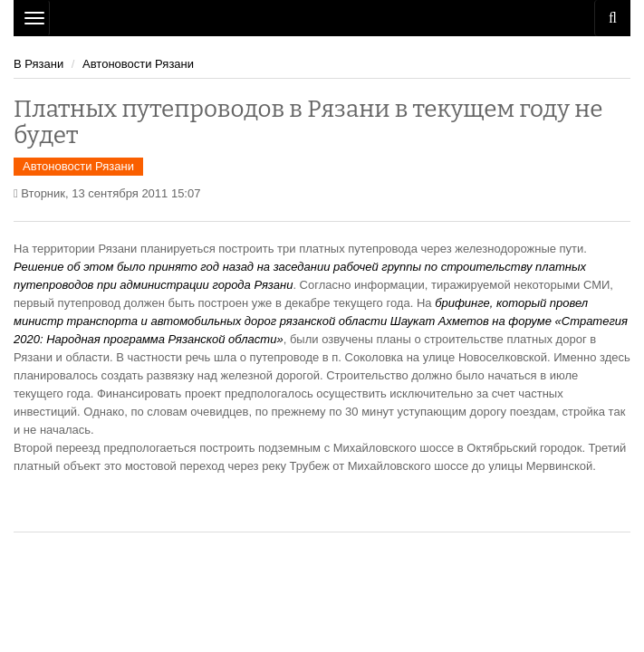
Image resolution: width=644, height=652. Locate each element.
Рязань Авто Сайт (322, 18)
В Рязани (38, 64)
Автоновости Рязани (138, 64)
